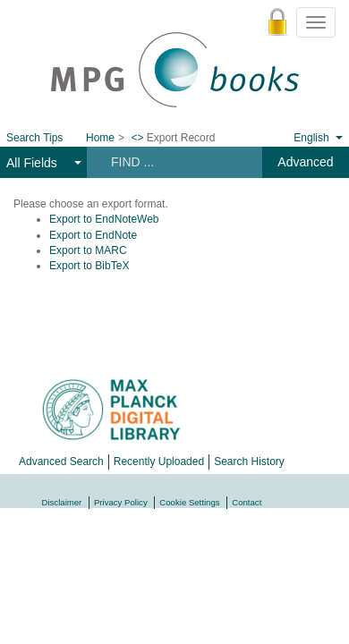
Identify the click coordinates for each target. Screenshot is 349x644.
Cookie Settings (189, 502)
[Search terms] (173, 162)
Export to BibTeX (89, 266)
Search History (249, 462)
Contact (247, 502)
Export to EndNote (93, 235)
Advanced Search (61, 462)
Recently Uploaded (159, 462)
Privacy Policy (121, 502)
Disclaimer (62, 502)
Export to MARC (88, 250)
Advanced (305, 162)
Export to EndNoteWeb (104, 219)
